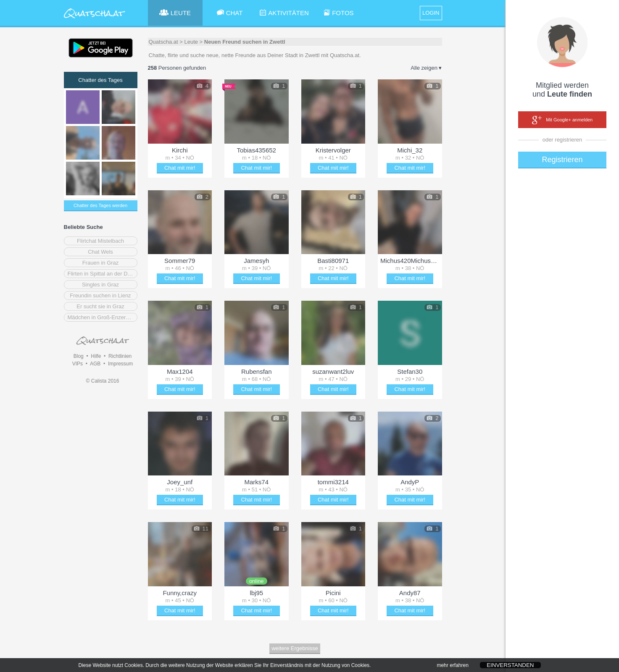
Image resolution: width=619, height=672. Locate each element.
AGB (95, 364)
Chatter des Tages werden (100, 205)
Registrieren (562, 160)
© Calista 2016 (103, 381)
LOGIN (431, 13)
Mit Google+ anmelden (562, 120)
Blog (79, 356)
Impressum (120, 364)
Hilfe (96, 356)
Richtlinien (120, 356)
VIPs (78, 364)
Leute (191, 42)
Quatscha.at (163, 42)
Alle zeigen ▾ (426, 68)
